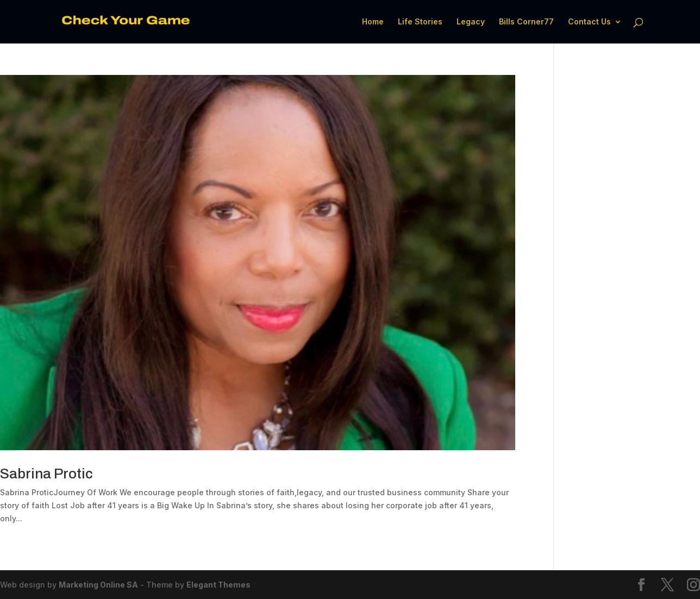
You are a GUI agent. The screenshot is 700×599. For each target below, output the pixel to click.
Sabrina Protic (46, 474)
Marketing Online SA (98, 585)
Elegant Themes (218, 585)
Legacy (471, 22)
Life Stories (420, 22)
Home (373, 22)
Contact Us (589, 22)
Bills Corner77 (526, 22)
